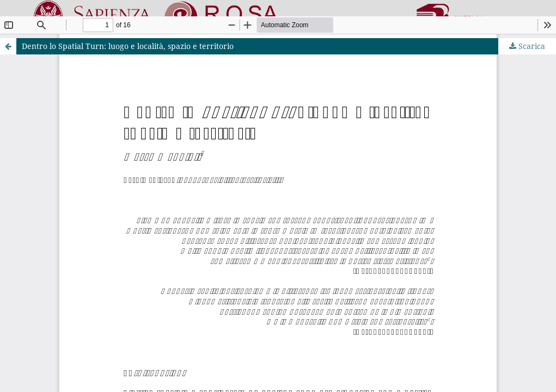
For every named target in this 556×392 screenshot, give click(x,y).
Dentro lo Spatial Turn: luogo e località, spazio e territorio (128, 46)
